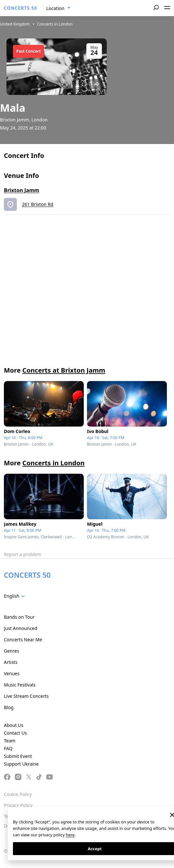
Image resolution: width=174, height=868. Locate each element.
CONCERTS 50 (21, 8)
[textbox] (16, 596)
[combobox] (58, 8)
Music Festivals (20, 685)
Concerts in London (55, 24)
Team (10, 741)
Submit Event (18, 756)
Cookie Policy (18, 794)
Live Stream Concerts (26, 696)
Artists (11, 662)
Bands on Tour (19, 617)
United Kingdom (15, 24)
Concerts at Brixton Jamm (64, 370)
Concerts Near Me (23, 640)
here (70, 835)
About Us (14, 725)
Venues (12, 673)
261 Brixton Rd (38, 204)
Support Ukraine (21, 764)
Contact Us (15, 733)
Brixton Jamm (22, 190)
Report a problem (22, 554)
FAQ (8, 748)
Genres (11, 651)
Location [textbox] (55, 8)
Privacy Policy (18, 805)
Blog (9, 707)
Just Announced (21, 628)
